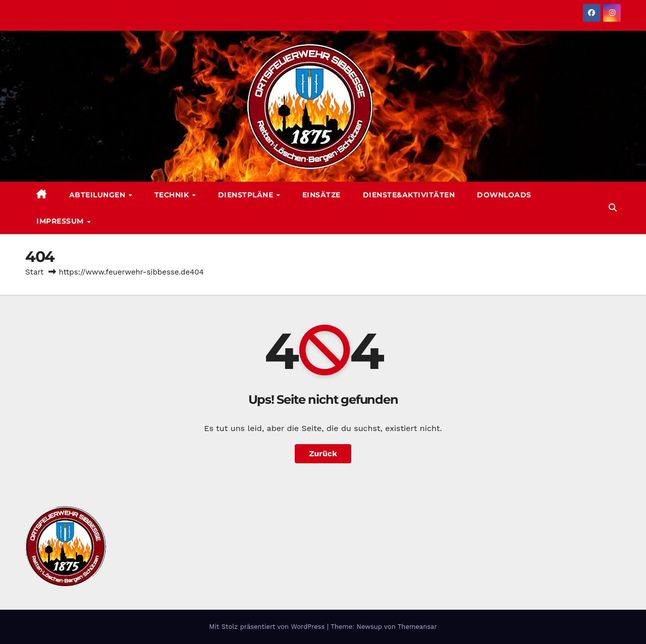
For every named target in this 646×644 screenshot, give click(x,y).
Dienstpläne (247, 195)
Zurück (323, 453)
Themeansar (417, 627)
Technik (173, 195)
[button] (613, 208)
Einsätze (321, 195)
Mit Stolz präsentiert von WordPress (268, 627)
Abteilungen (98, 195)
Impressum (61, 221)
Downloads (504, 195)
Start (34, 272)
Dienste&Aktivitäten (409, 195)
